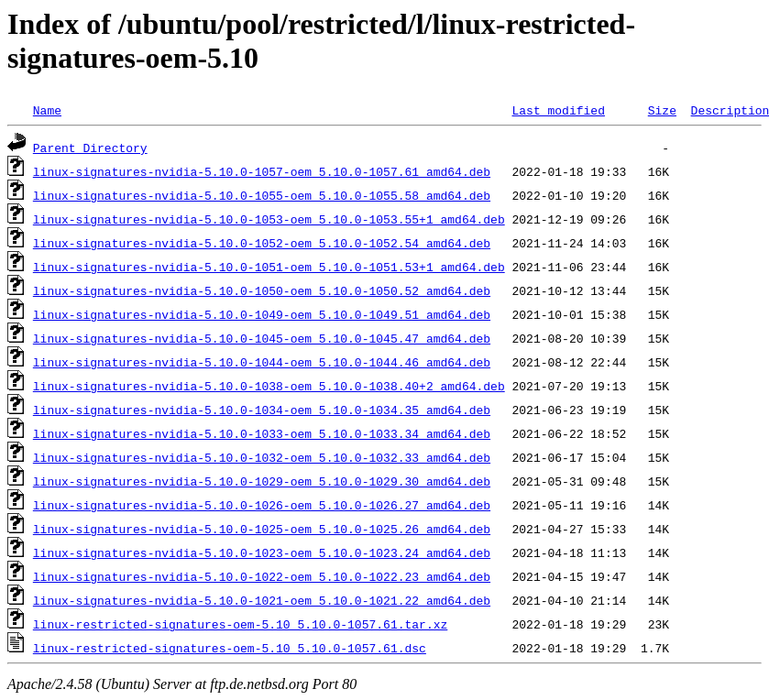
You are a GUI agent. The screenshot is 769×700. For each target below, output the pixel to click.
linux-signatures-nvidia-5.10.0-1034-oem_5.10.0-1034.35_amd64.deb (262, 410)
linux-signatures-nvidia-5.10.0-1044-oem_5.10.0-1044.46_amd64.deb (262, 362)
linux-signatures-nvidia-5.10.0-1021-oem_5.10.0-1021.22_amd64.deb (262, 600)
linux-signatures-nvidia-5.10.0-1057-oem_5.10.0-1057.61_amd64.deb (262, 171)
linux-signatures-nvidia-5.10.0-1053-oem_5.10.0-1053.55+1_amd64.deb (269, 219)
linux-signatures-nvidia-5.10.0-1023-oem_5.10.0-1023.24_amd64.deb (262, 552)
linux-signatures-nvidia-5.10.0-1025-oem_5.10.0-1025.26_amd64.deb (262, 529)
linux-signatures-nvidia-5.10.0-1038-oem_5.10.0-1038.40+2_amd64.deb (269, 386)
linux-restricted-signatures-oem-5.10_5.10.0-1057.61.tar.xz (240, 624)
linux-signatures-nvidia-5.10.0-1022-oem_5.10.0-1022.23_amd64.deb (262, 576)
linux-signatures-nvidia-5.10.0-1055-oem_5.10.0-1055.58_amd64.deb (262, 195)
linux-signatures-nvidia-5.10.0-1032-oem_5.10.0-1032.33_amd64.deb (262, 457)
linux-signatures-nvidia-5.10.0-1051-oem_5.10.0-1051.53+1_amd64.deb (269, 267)
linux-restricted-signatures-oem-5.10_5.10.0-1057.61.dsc (230, 648)
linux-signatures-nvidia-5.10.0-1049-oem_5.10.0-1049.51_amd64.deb (262, 314)
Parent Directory (90, 148)
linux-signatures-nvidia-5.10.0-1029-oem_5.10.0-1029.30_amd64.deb (262, 481)
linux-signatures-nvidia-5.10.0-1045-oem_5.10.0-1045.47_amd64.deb (262, 338)
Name (47, 110)
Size (662, 110)
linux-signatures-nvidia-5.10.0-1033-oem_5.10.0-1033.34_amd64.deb (262, 433)
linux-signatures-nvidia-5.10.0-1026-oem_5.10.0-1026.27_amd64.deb (262, 505)
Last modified (558, 110)
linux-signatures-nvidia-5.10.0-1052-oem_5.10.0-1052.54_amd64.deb (262, 243)
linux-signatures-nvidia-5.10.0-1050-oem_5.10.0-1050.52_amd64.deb (262, 290)
